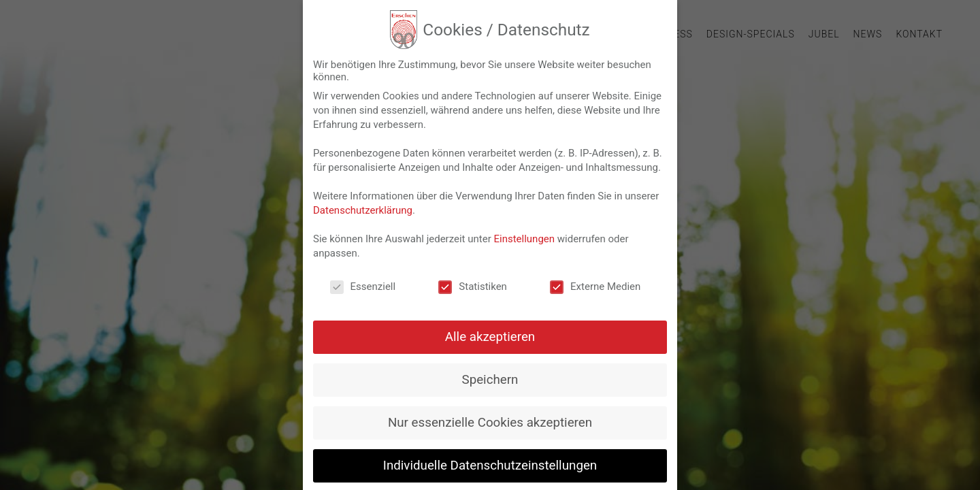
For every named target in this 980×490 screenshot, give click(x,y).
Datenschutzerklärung (363, 211)
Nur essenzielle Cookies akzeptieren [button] (490, 423)
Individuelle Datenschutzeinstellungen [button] (490, 466)
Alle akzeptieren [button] (490, 338)
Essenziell (363, 287)
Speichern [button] (490, 380)
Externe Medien (595, 287)
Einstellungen (524, 240)
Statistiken (473, 287)
